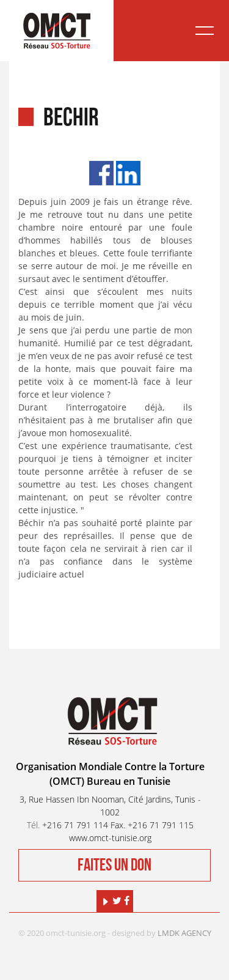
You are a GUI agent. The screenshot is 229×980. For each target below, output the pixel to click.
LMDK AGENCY (184, 933)
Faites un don (114, 865)
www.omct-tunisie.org (110, 838)
